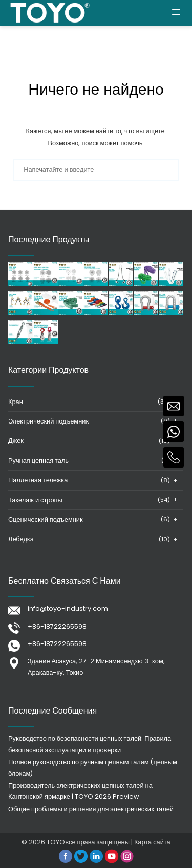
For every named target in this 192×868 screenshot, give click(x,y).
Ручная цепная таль (38, 461)
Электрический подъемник (48, 421)
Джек (16, 441)
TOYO (56, 842)
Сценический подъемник (46, 519)
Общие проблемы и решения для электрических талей (91, 809)
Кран (16, 402)
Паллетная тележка (38, 480)
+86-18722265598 (57, 626)
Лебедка (21, 539)
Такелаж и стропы (35, 500)
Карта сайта (152, 842)
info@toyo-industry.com (68, 608)
